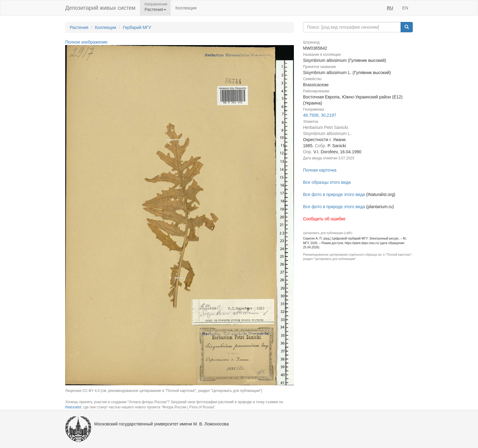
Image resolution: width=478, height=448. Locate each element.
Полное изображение (86, 42)
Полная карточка (320, 170)
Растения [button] (155, 9)
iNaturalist (73, 407)
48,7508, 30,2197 (320, 115)
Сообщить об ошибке (324, 219)
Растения (79, 27)
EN (405, 8)
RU (390, 8)
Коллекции (186, 8)
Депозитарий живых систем (100, 8)
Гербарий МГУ (137, 27)
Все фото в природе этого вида (334, 194)
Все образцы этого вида (327, 182)
